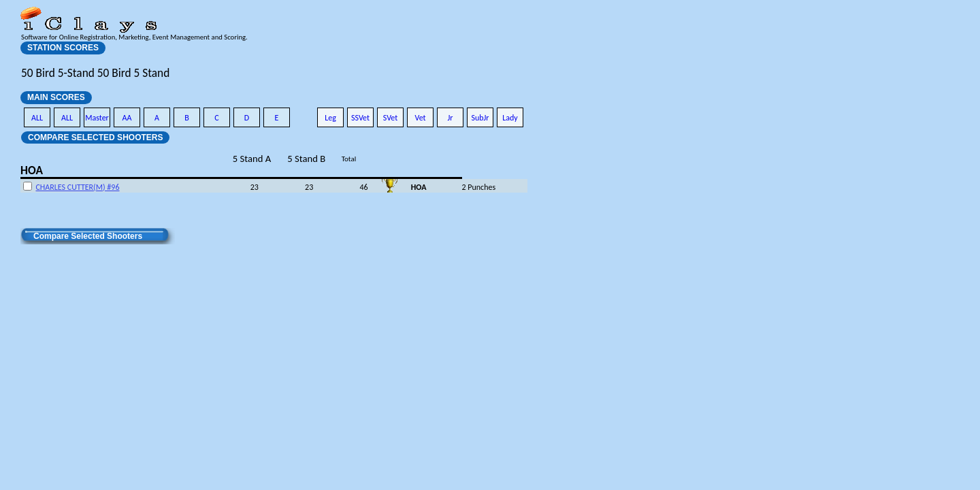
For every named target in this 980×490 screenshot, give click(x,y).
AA (127, 118)
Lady (510, 118)
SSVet (360, 118)
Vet (420, 118)
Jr (450, 118)
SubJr (480, 118)
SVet (391, 118)
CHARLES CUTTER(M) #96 (77, 187)
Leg (330, 118)
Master (97, 118)
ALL (37, 118)
